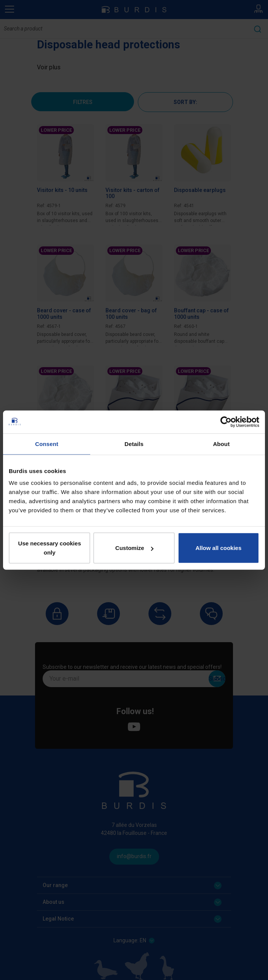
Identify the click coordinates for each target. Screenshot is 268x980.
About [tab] (221, 444)
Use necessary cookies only (50, 548)
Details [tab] (134, 444)
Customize (134, 548)
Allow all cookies (218, 548)
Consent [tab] (47, 444)
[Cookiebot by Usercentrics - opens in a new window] (226, 422)
